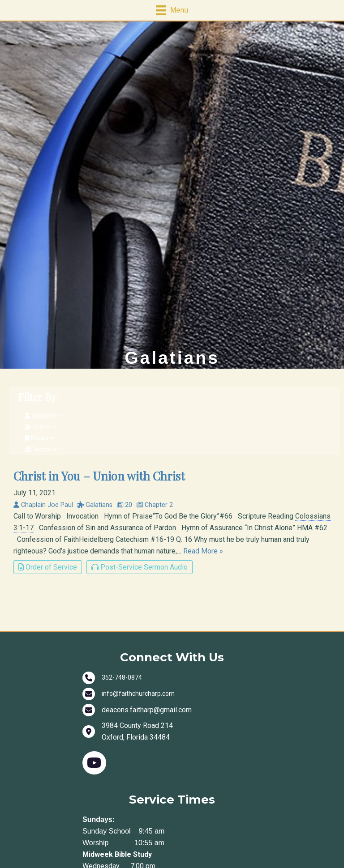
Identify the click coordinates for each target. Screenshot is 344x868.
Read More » (203, 551)
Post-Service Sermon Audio (140, 567)
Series (41, 427)
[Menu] (172, 10)
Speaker (43, 416)
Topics (41, 449)
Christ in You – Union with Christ (99, 476)
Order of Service (48, 567)
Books (40, 438)
